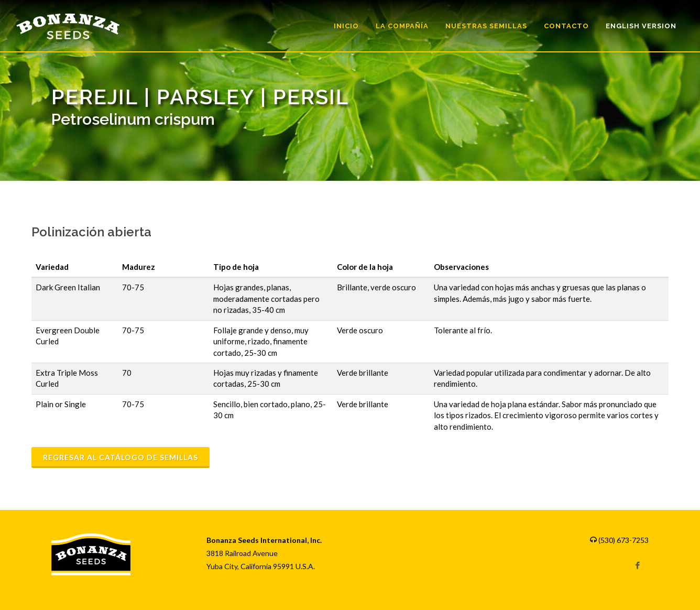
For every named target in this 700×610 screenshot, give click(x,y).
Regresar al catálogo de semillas (121, 457)
